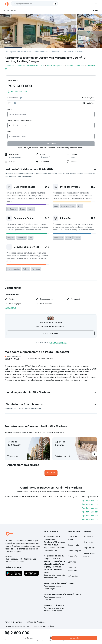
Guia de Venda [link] (90, 542)
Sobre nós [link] (72, 556)
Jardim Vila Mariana (41, 52)
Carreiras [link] (72, 562)
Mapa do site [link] (89, 548)
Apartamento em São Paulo (21, 52)
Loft (6, 52)
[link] (51, 473)
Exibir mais (10, 307)
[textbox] (34, 4)
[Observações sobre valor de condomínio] (21, 98)
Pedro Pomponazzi (58, 52)
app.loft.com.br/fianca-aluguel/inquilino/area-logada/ (55, 564)
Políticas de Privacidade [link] (36, 622)
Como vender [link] (74, 545)
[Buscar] (55, 4)
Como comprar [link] (74, 551)
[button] (51, 173)
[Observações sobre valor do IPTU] (15, 103)
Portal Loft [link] (88, 537)
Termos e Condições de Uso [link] (17, 627)
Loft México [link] (73, 576)
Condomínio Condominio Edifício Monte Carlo (24, 66)
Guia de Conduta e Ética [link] (43, 627)
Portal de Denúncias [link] (13, 622)
